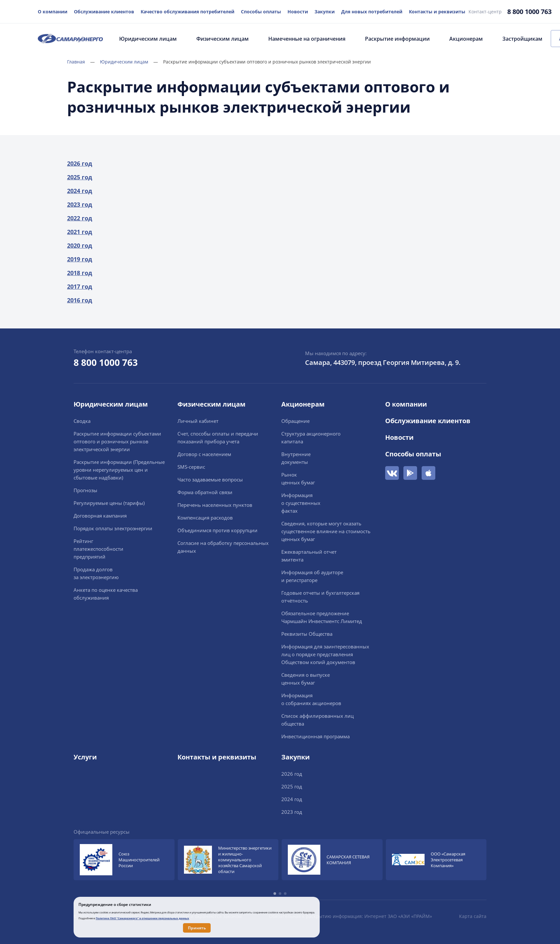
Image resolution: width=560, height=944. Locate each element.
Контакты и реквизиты (437, 12)
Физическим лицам (223, 39)
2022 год (80, 218)
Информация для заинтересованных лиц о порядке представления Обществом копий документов (325, 654)
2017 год (80, 286)
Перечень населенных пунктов (215, 505)
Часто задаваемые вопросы (210, 479)
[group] (124, 860)
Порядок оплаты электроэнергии (113, 528)
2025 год (80, 177)
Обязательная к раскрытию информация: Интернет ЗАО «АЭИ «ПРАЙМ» (350, 916)
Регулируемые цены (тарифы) (109, 503)
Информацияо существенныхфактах (301, 503)
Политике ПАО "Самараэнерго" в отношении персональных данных (142, 918)
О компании (53, 12)
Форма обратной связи (205, 492)
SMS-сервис (191, 467)
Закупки (325, 12)
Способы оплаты (261, 12)
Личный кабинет (198, 421)
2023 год (80, 204)
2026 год (80, 163)
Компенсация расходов (205, 518)
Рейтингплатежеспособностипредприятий (98, 549)
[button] (275, 894)
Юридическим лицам (148, 39)
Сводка (82, 421)
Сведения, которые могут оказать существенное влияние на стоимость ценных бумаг (326, 531)
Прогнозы (85, 490)
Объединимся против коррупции (217, 530)
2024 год (80, 191)
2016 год (80, 300)
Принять (197, 928)
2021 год (80, 232)
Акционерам (466, 39)
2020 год (80, 245)
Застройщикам (522, 39)
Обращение (295, 421)
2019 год (80, 259)
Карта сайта (473, 916)
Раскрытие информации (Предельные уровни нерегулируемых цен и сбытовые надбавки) (119, 470)
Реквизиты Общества (307, 634)
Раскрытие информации (397, 39)
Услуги (85, 757)
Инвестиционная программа (315, 736)
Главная (81, 62)
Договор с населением (204, 454)
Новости (298, 12)
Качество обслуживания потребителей (188, 12)
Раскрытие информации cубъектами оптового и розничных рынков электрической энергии (117, 441)
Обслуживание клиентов (104, 12)
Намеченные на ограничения (307, 39)
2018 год (80, 273)
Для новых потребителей (372, 12)
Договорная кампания (100, 516)
